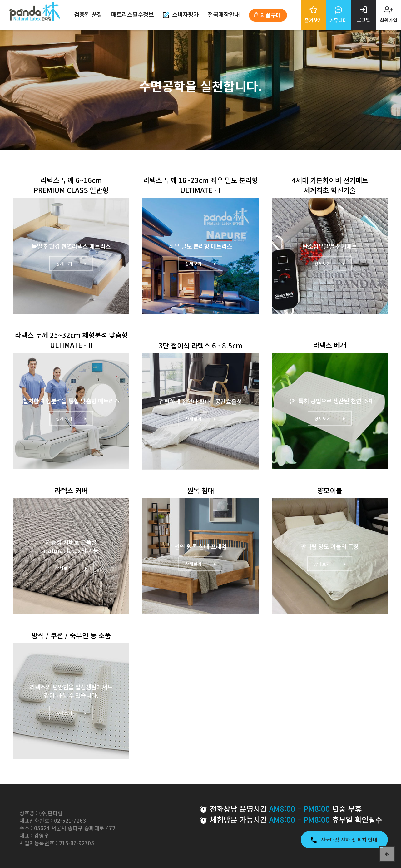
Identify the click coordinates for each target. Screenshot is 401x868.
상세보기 (71, 264)
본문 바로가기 (0, 0)
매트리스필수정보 (132, 14)
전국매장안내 (224, 14)
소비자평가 (181, 14)
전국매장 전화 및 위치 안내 (344, 840)
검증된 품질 (88, 14)
